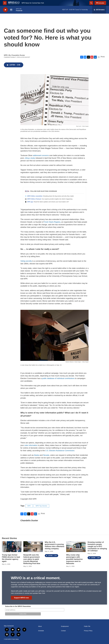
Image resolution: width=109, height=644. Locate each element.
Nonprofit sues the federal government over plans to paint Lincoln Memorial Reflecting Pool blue (32, 559)
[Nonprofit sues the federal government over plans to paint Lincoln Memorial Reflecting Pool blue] (33, 547)
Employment (65, 626)
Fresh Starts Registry (52, 222)
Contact (63, 631)
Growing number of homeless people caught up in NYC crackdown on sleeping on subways (97, 546)
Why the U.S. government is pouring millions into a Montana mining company (54, 545)
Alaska (37, 455)
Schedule (41, 631)
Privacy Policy (88, 631)
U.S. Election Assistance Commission (60, 451)
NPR (29, 506)
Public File (87, 626)
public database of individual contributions (58, 378)
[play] (5, 10)
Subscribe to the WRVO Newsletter (18, 606)
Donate (101, 3)
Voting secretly (26, 261)
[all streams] (99, 10)
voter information (31, 445)
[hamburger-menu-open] (5, 3)
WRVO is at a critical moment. (36, 578)
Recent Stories (9, 538)
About (40, 626)
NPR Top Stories (41, 506)
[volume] (11, 10)
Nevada (46, 455)
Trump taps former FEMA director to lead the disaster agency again (11, 558)
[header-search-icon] (91, 3)
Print (103, 57)
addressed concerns (41, 155)
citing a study (30, 158)
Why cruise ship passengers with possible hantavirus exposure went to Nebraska (74, 559)
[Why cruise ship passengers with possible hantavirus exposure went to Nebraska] (76, 547)
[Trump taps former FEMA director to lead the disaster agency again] (12, 547)
